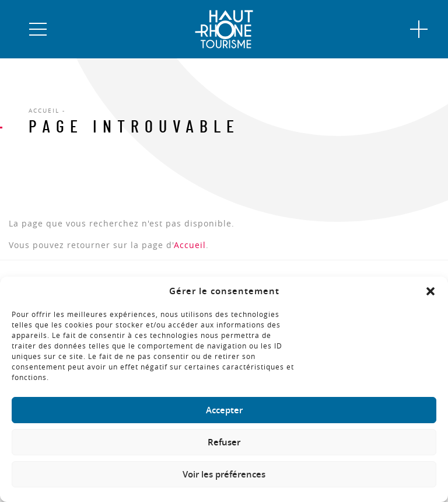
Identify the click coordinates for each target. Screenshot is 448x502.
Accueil (190, 245)
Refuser (224, 442)
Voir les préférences (224, 474)
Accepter (224, 410)
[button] (430, 291)
